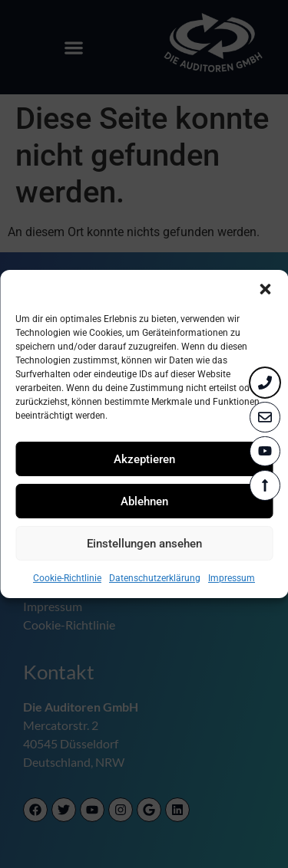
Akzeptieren (144, 459)
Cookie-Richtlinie (67, 578)
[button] (265, 289)
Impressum (232, 578)
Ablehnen (144, 501)
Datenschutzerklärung (155, 578)
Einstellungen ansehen (144, 544)
